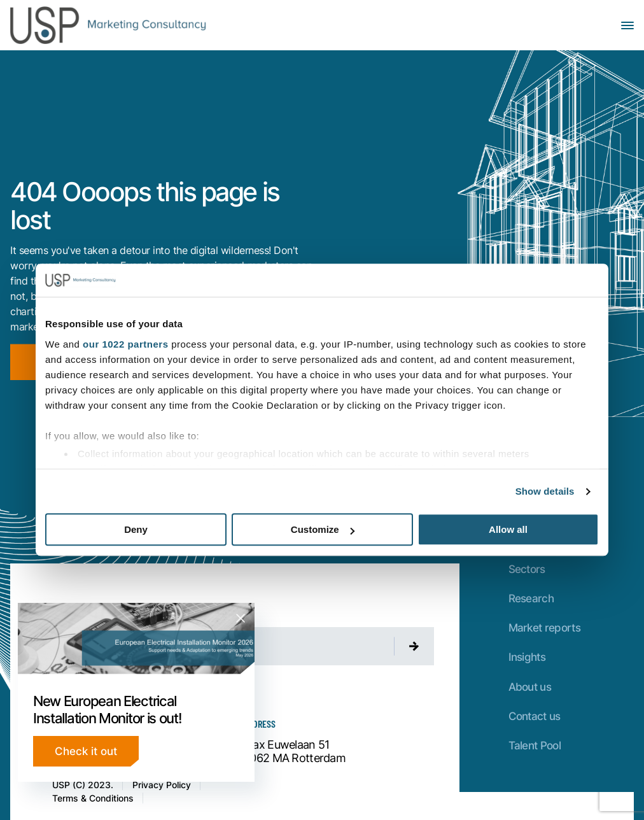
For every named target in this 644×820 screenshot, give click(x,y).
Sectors (527, 569)
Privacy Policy (162, 785)
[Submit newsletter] (414, 646)
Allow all (508, 530)
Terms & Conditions (93, 798)
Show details (545, 491)
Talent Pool (535, 745)
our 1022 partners (125, 344)
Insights (527, 657)
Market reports (544, 627)
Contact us (535, 716)
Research (531, 598)
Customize (323, 530)
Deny (136, 530)
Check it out (86, 751)
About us (530, 687)
